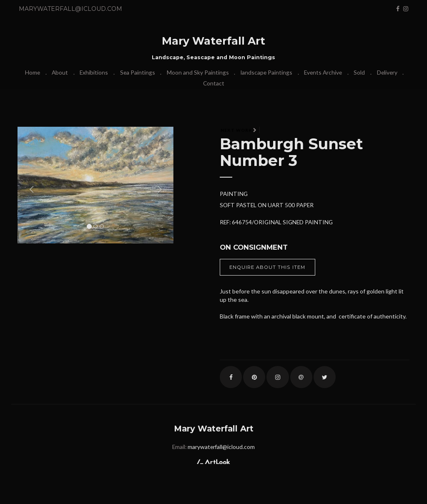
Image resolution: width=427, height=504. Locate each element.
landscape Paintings (266, 72)
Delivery (387, 72)
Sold (359, 72)
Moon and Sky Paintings (198, 72)
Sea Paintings (138, 72)
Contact (214, 83)
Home (33, 72)
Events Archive (323, 72)
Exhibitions (94, 72)
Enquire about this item (267, 267)
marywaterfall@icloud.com (70, 9)
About (60, 72)
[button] (29, 185)
